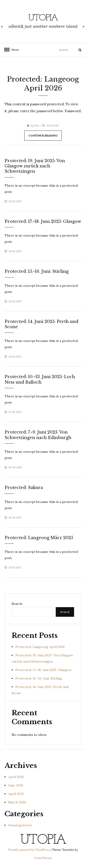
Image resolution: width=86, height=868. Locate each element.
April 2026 (16, 777)
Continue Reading (43, 135)
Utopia (43, 18)
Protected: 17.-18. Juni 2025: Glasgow (43, 221)
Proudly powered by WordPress (29, 850)
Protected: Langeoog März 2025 (39, 538)
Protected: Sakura (24, 488)
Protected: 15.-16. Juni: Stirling (37, 271)
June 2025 (16, 785)
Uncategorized (20, 825)
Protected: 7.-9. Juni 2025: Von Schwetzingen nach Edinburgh (38, 435)
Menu (14, 50)
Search (17, 604)
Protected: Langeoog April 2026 (40, 647)
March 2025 (17, 802)
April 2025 (16, 794)
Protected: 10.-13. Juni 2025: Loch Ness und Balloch (40, 379)
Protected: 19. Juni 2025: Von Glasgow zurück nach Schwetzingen (35, 166)
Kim (37, 125)
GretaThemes (43, 858)
